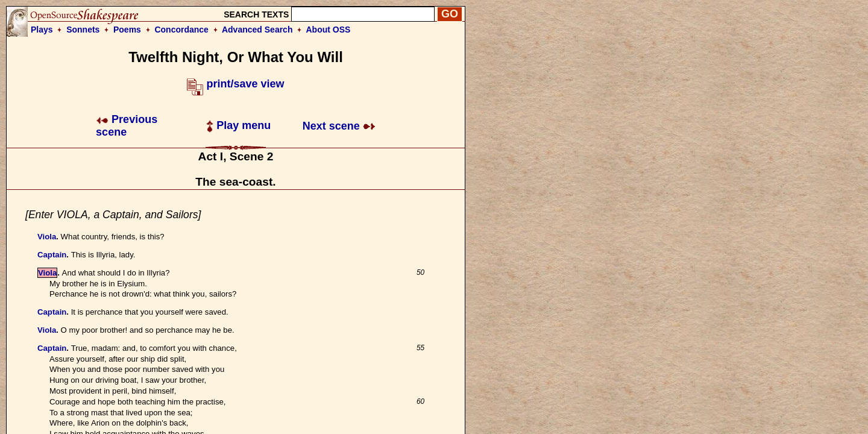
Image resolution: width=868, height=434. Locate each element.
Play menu (238, 125)
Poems (127, 30)
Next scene (339, 126)
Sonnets (83, 30)
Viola (47, 237)
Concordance (181, 30)
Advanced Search (257, 30)
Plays (42, 30)
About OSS (329, 30)
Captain (52, 255)
